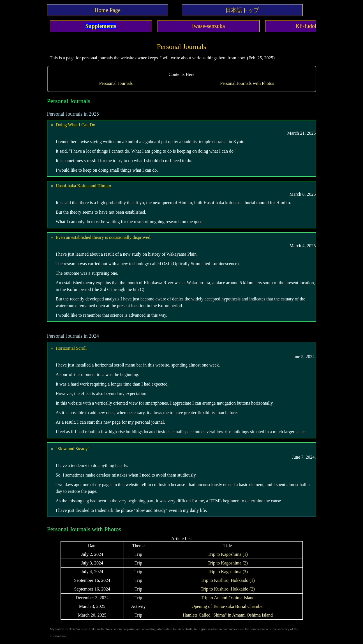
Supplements (101, 26)
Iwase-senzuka (209, 26)
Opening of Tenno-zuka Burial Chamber (228, 606)
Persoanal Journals (116, 83)
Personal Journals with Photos (247, 83)
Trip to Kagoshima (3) (228, 572)
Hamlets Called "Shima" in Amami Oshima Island (228, 615)
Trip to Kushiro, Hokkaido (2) (228, 589)
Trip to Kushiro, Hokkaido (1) (228, 580)
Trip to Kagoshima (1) (228, 554)
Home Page (107, 10)
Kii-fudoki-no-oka (316, 26)
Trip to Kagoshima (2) (228, 563)
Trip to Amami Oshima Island (228, 598)
